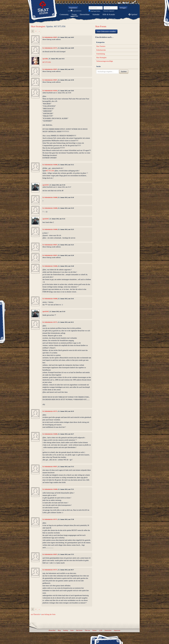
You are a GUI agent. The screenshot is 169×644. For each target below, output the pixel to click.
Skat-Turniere (101, 46)
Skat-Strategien (38, 26)
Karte (72, 630)
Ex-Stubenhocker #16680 (50, 165)
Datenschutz (108, 630)
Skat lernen (79, 630)
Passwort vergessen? (109, 11)
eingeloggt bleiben (94, 11)
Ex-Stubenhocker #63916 (50, 91)
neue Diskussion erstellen (106, 32)
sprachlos (45, 59)
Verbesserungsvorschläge (105, 61)
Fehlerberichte (101, 50)
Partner (94, 630)
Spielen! (134, 14)
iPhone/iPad (52, 630)
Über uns (87, 630)
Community (64, 14)
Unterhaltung (101, 54)
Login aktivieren (76, 11)
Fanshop (65, 630)
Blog (59, 630)
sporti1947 (46, 185)
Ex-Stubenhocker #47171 (50, 48)
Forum (74, 14)
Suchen (124, 72)
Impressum (117, 630)
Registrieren (73, 8)
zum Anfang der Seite (48, 614)
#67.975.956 (47, 62)
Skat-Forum (101, 26)
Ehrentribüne (85, 14)
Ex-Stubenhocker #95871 (50, 37)
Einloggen (123, 8)
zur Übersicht (35, 614)
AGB (101, 630)
